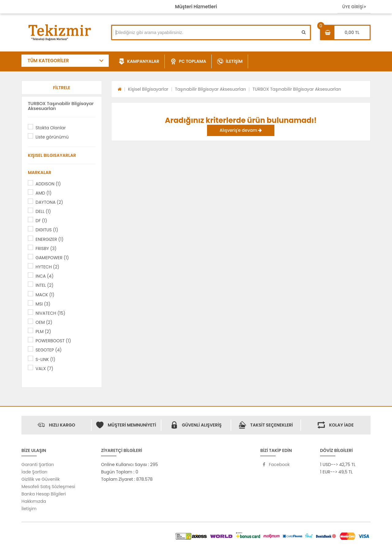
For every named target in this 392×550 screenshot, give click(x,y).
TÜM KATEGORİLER (48, 61)
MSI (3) (43, 304)
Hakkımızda (34, 501)
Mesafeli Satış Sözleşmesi (48, 487)
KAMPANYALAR (139, 62)
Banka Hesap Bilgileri (44, 494)
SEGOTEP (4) (49, 350)
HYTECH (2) (47, 267)
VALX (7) (44, 369)
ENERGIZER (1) (49, 239)
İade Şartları (34, 472)
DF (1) (41, 221)
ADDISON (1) (48, 184)
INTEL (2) (45, 285)
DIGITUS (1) (47, 230)
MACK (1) (45, 295)
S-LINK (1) (45, 359)
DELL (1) (43, 211)
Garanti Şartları (38, 465)
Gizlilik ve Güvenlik (41, 479)
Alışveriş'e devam (241, 130)
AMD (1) (43, 193)
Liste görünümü (52, 137)
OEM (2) (44, 322)
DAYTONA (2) (49, 202)
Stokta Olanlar (51, 128)
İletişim (29, 509)
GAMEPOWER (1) (52, 258)
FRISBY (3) (46, 248)
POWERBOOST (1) (53, 341)
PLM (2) (43, 332)
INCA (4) (45, 276)
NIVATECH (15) (50, 313)
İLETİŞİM (230, 62)
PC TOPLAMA (188, 62)
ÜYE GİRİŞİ (354, 7)
